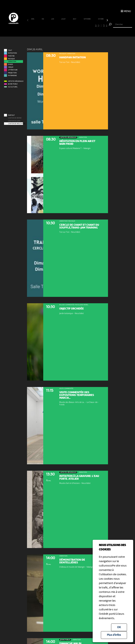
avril (33, 19)
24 (90, 26)
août (75, 19)
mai (43, 19)
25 (93, 26)
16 (69, 26)
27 (98, 26)
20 (80, 26)
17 (71, 26)
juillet (64, 19)
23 (88, 26)
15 (66, 26)
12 (58, 26)
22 (85, 26)
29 (104, 26)
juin (53, 19)
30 (107, 26)
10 (53, 26)
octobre (101, 19)
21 (82, 26)
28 (101, 26)
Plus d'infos (114, 635)
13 (61, 26)
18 (74, 26)
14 (63, 26)
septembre (87, 19)
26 (96, 26)
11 (55, 26)
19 (77, 26)
